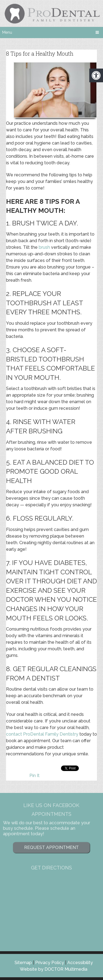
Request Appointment (51, 828)
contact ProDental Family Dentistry (42, 734)
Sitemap (23, 963)
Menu (7, 32)
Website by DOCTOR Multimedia (54, 969)
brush (44, 247)
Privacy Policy (50, 963)
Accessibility (80, 963)
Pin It (34, 776)
